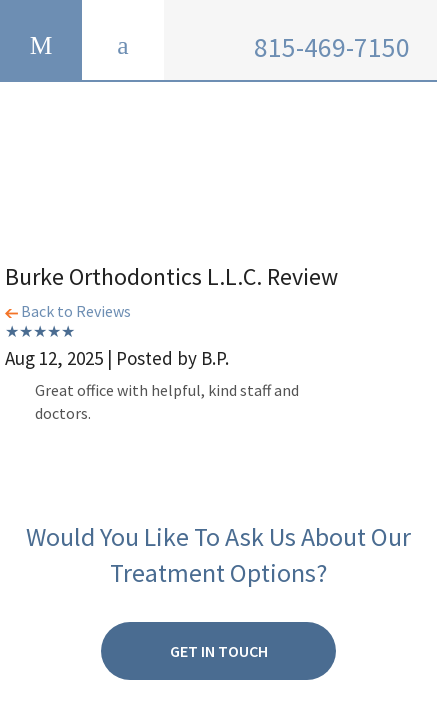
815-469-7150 (332, 47)
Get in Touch (219, 651)
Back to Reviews (68, 311)
